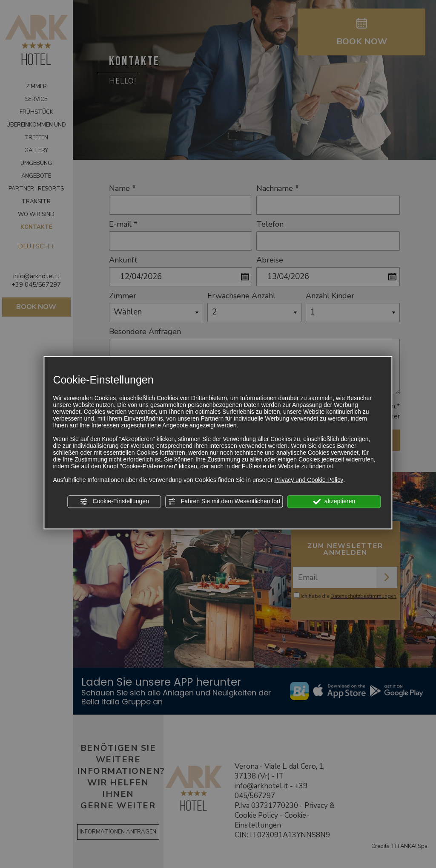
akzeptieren (334, 502)
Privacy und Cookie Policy (309, 480)
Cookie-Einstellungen (115, 502)
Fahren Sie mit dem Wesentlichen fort (224, 502)
